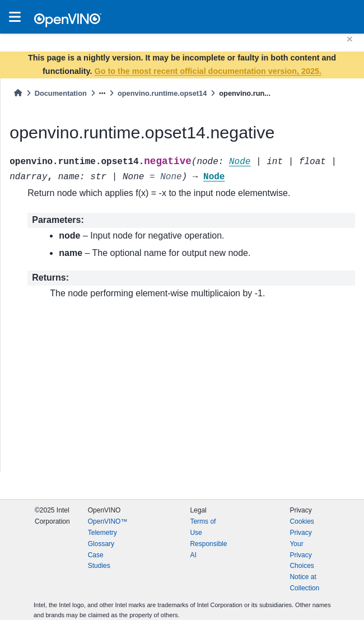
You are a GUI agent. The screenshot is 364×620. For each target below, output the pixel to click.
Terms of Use (203, 527)
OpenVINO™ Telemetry (108, 527)
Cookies (302, 521)
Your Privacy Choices (302, 555)
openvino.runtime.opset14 (162, 93)
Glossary (101, 544)
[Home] (18, 93)
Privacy (300, 533)
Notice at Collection (304, 582)
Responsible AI (208, 549)
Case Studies (99, 561)
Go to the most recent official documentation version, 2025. (208, 71)
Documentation (61, 93)
